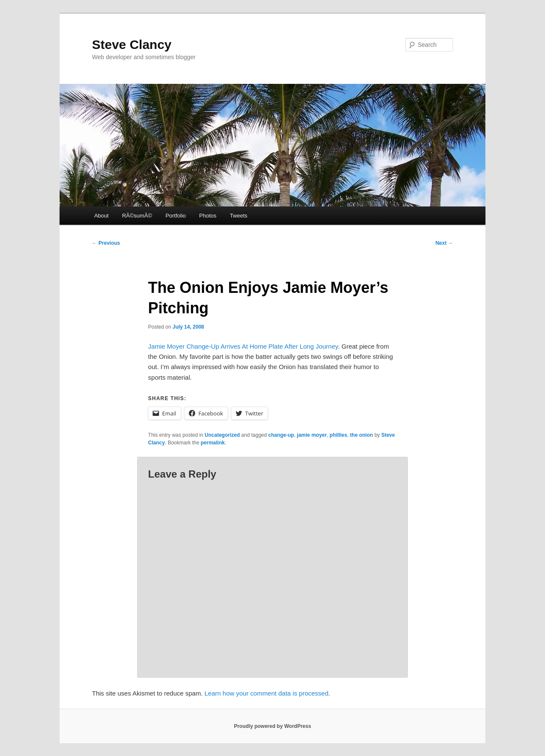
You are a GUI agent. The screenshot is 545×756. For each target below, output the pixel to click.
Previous (106, 243)
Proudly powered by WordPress (272, 726)
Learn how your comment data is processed (266, 693)
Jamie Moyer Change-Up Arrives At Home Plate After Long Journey (243, 346)
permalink (213, 443)
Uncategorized (222, 435)
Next (444, 243)
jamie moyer (312, 435)
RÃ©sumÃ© (137, 216)
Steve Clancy (132, 44)
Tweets (239, 216)
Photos (208, 216)
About (101, 216)
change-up (281, 435)
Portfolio (176, 216)
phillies (338, 435)
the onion (361, 435)
